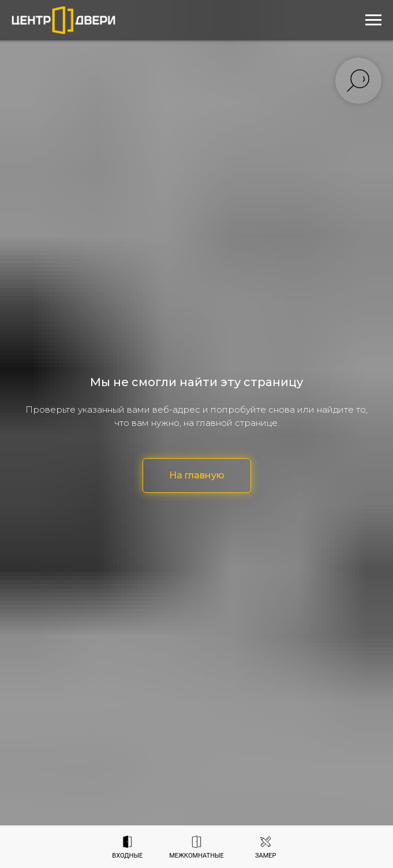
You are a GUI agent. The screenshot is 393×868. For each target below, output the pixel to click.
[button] (266, 848)
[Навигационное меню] (373, 20)
